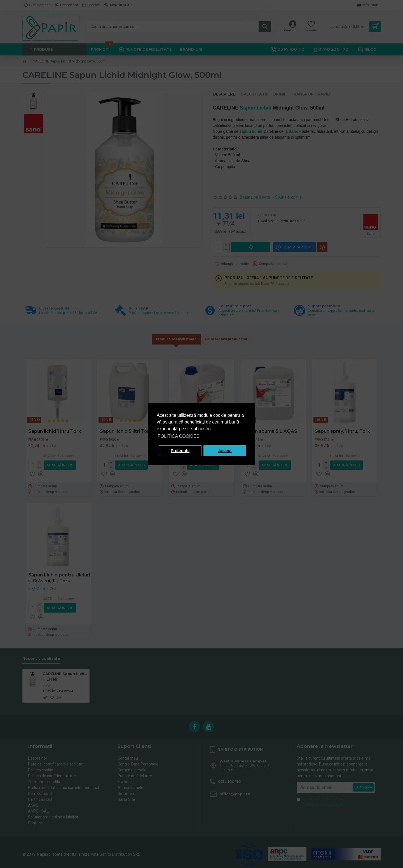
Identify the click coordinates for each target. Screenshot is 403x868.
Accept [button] (225, 451)
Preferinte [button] (180, 451)
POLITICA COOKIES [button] (178, 436)
